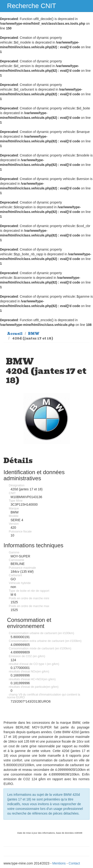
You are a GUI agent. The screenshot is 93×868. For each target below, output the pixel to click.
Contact (74, 863)
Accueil (15, 334)
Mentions (59, 863)
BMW (34, 334)
